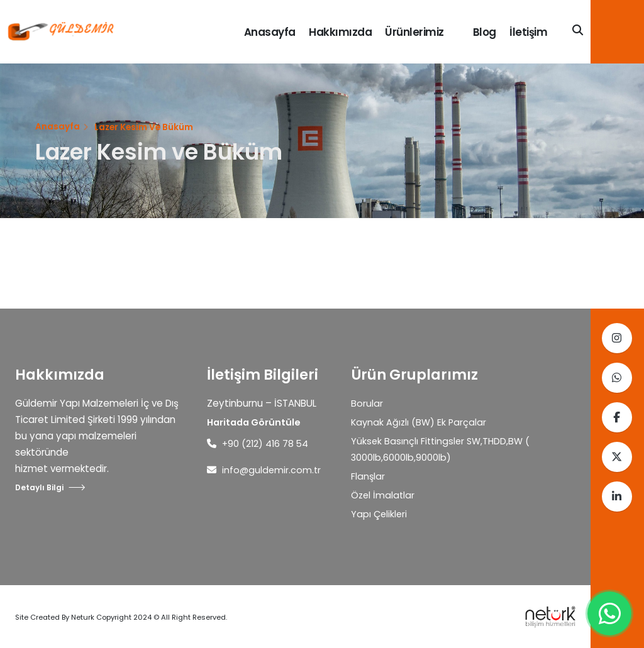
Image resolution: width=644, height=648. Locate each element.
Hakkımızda (340, 32)
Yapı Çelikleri (380, 514)
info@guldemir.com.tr (272, 470)
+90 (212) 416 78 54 (266, 443)
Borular (367, 403)
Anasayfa (270, 32)
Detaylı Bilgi (51, 487)
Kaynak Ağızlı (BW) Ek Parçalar (420, 422)
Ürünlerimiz (414, 32)
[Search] (578, 31)
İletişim (528, 32)
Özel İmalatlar (384, 495)
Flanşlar (368, 476)
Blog (485, 32)
